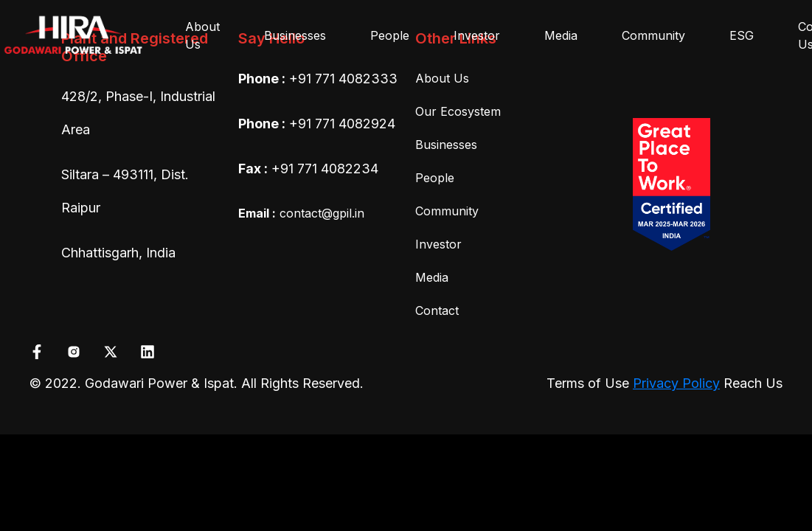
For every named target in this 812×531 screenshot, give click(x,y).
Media (561, 35)
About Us (202, 35)
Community (653, 35)
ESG (742, 35)
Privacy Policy (676, 383)
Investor (477, 35)
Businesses (295, 35)
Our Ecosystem (458, 111)
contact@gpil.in (301, 213)
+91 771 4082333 (343, 79)
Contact (437, 310)
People (390, 35)
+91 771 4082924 (342, 124)
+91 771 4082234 (325, 169)
